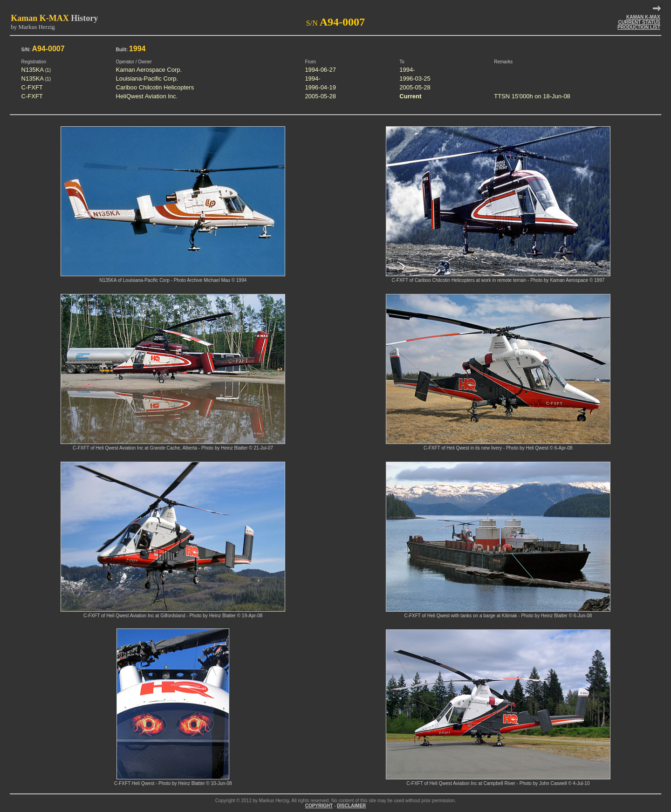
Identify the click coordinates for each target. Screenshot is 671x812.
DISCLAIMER (351, 806)
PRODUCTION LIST (639, 27)
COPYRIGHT (319, 806)
